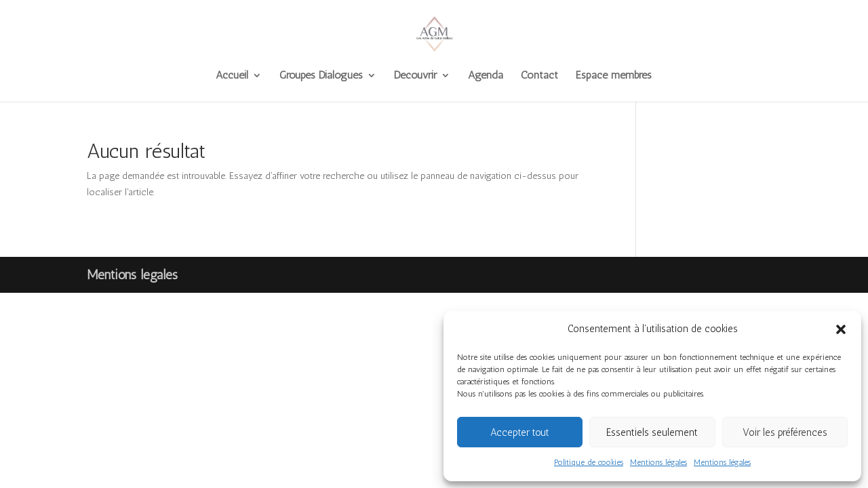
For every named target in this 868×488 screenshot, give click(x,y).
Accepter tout (520, 432)
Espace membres (614, 76)
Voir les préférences (785, 432)
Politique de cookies (589, 462)
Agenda (486, 76)
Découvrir (415, 76)
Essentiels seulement (652, 432)
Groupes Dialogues (321, 76)
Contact (539, 76)
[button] (841, 329)
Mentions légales (658, 462)
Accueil (232, 76)
